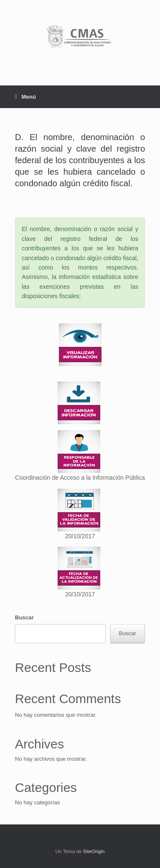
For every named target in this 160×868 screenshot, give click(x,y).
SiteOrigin (94, 851)
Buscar (24, 617)
